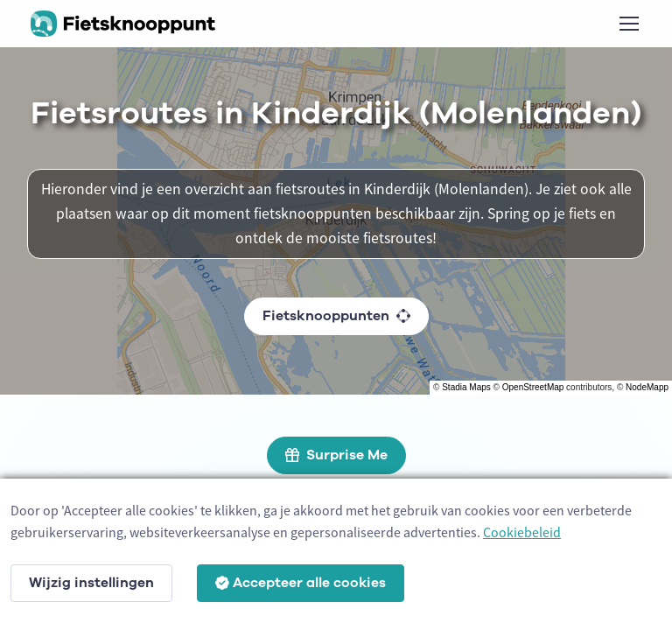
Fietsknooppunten (336, 316)
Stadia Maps (466, 387)
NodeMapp (647, 387)
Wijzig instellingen (91, 583)
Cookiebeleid (522, 532)
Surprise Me (336, 455)
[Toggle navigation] (628, 24)
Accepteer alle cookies (301, 583)
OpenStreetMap (533, 387)
